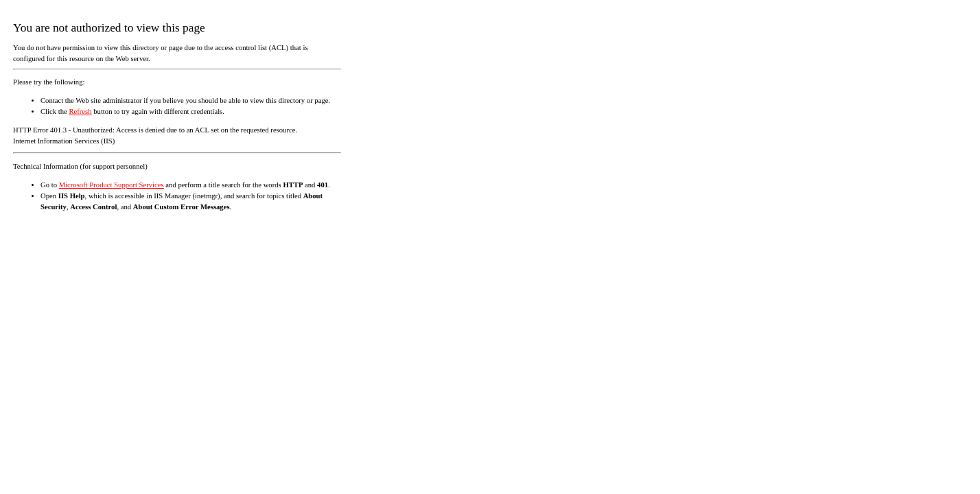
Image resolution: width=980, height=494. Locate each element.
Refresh (80, 111)
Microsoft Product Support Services (112, 185)
